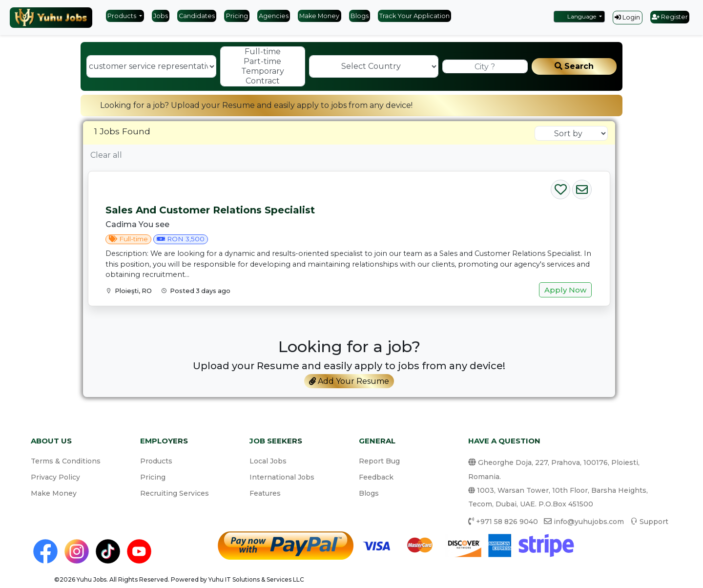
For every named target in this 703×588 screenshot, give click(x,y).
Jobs (161, 16)
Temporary (263, 71)
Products (123, 16)
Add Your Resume (349, 381)
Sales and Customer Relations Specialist (210, 210)
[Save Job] (560, 187)
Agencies (274, 16)
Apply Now (565, 290)
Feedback (376, 477)
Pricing (237, 16)
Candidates (197, 16)
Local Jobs (268, 461)
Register (670, 17)
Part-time (263, 62)
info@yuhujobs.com (589, 522)
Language (577, 16)
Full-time (263, 52)
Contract (263, 81)
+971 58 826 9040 (507, 522)
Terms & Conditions (66, 461)
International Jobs (282, 477)
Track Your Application (414, 16)
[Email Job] (582, 187)
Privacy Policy (55, 477)
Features (265, 493)
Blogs (360, 16)
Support (654, 522)
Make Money (319, 16)
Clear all (106, 155)
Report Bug (379, 461)
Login (627, 17)
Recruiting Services (175, 493)
